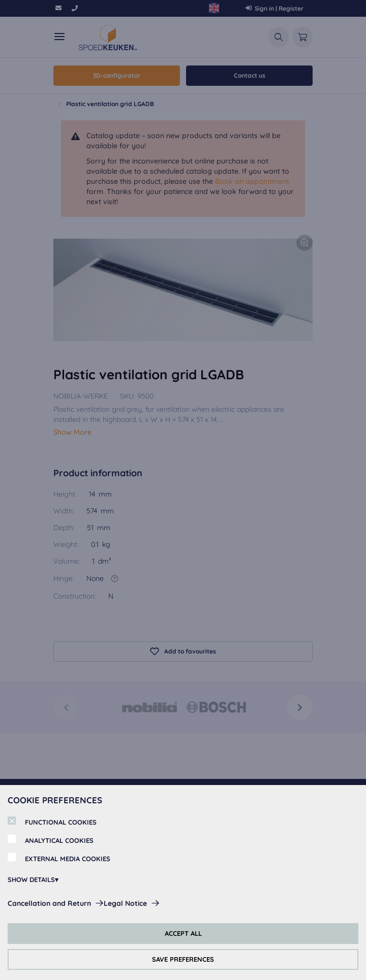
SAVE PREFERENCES (183, 959)
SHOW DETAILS (31, 879)
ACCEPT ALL (183, 933)
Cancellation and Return (49, 903)
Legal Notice (125, 903)
